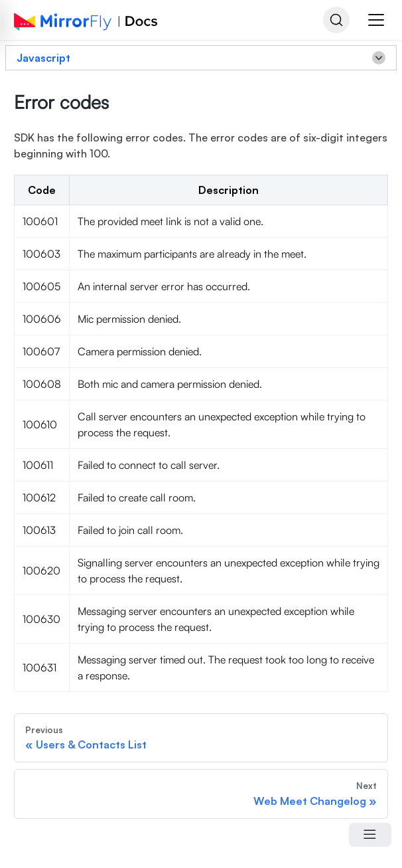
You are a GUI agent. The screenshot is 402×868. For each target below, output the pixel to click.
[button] (376, 20)
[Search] (336, 20)
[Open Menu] (370, 835)
